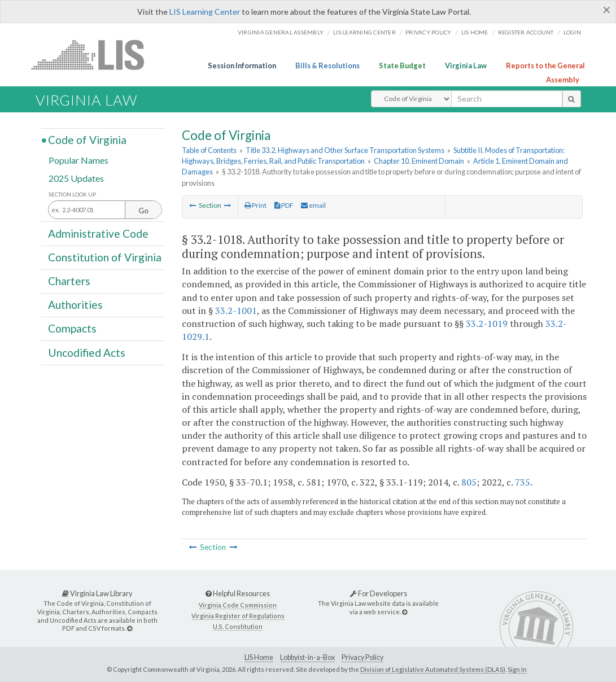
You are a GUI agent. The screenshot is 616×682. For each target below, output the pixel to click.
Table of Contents (209, 150)
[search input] (507, 99)
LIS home (475, 32)
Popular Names (78, 160)
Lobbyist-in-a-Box (307, 657)
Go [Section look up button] (143, 211)
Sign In (517, 669)
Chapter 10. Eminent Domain (419, 161)
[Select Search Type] (411, 99)
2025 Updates (76, 178)
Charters (69, 281)
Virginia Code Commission (238, 605)
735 (523, 482)
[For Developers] (405, 612)
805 (469, 482)
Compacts (72, 328)
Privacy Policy (429, 32)
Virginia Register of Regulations (238, 616)
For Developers (379, 593)
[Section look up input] (105, 210)
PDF (284, 205)
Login (572, 32)
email (313, 205)
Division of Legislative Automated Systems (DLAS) (433, 669)
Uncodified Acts (87, 352)
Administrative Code (98, 233)
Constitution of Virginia (105, 257)
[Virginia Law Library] (130, 628)
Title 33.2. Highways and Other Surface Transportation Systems (345, 150)
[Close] (607, 10)
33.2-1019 (487, 323)
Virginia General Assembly (281, 32)
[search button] (572, 99)
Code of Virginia (87, 140)
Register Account (526, 32)
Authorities (75, 305)
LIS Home (259, 657)
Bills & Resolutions (327, 65)
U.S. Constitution (238, 626)
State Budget (402, 65)
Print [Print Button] (255, 205)
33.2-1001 (236, 311)
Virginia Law (466, 65)
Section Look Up (72, 194)
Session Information (242, 65)
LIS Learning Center (205, 12)
